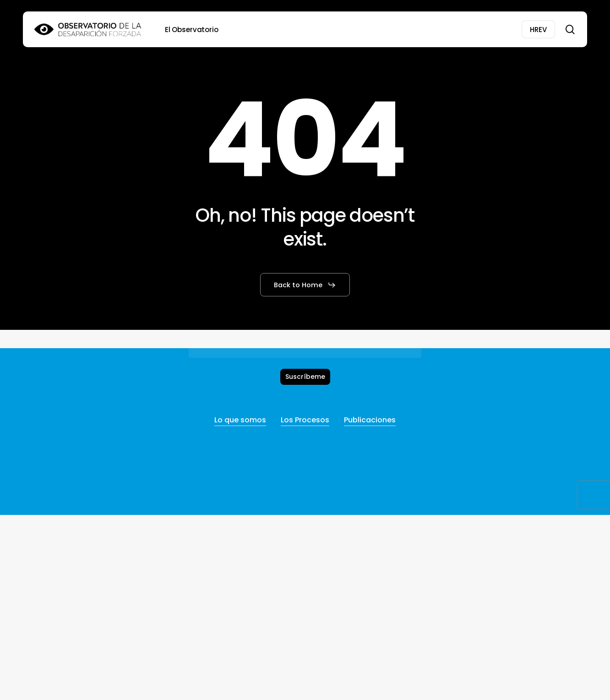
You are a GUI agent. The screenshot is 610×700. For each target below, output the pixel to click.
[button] (305, 285)
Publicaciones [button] (370, 420)
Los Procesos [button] (305, 420)
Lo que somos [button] (240, 420)
